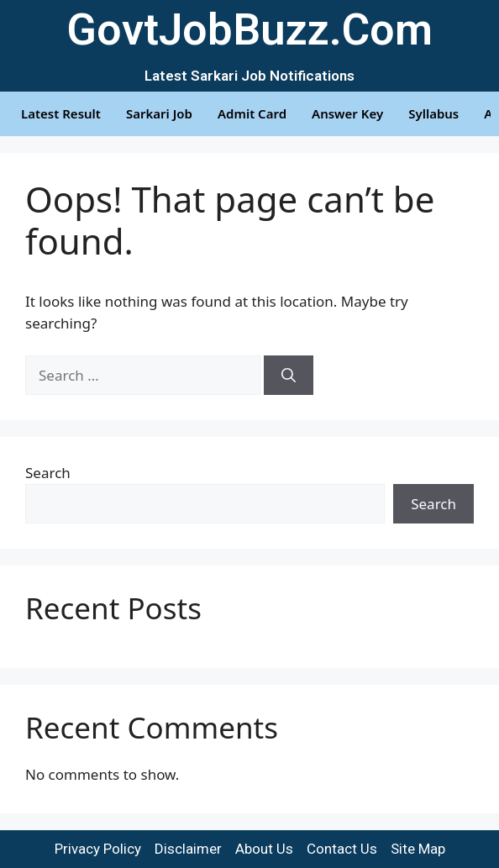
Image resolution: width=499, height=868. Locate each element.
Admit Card (252, 113)
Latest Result (61, 113)
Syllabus (433, 113)
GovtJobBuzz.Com (249, 30)
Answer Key (347, 113)
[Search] (289, 376)
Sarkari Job (159, 113)
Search (48, 473)
